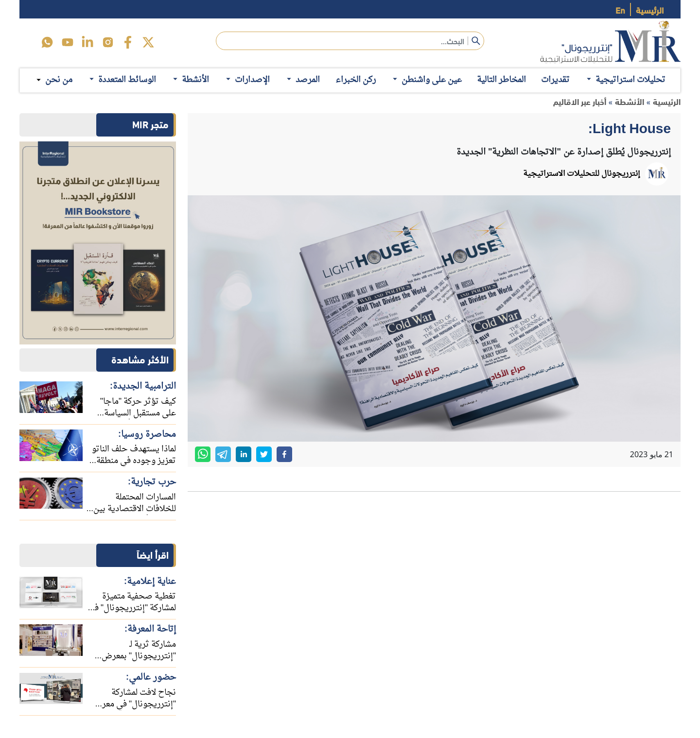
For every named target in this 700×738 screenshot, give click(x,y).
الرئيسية (650, 9)
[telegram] (223, 454)
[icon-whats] (47, 42)
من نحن (59, 80)
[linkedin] (87, 42)
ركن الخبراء (356, 80)
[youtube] (68, 42)
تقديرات (555, 80)
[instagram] (108, 42)
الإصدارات (247, 80)
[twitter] (148, 42)
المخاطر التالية (501, 80)
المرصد (302, 80)
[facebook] (128, 42)
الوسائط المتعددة (122, 80)
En (620, 9)
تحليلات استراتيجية (625, 80)
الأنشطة (190, 80)
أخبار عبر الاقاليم (580, 101)
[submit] (476, 41)
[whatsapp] (203, 454)
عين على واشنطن (426, 80)
